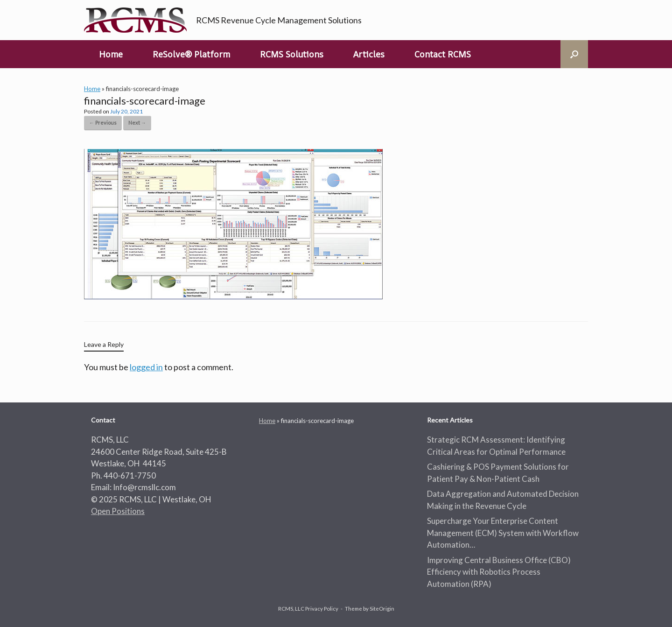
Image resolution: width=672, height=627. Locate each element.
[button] (574, 54)
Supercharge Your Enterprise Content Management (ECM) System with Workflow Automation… (503, 533)
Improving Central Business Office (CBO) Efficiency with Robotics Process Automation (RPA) (499, 572)
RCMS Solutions (292, 54)
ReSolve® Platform (191, 54)
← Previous (103, 123)
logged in (146, 367)
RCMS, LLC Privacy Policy (308, 609)
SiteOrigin (382, 609)
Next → (137, 123)
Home (111, 54)
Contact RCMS (443, 54)
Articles (369, 54)
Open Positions (118, 511)
